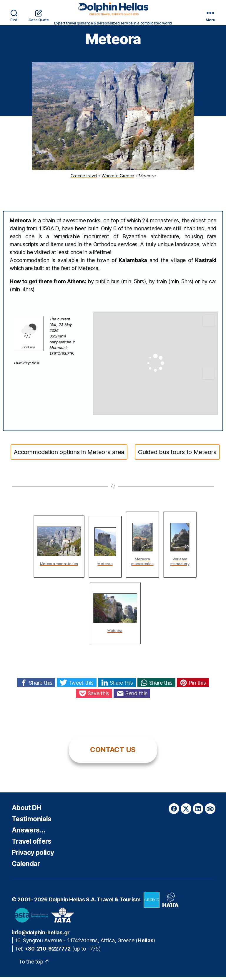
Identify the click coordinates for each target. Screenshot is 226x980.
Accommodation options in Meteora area (69, 455)
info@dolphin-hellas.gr (41, 935)
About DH (28, 811)
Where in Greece (118, 179)
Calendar (27, 866)
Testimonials (33, 822)
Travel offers (33, 844)
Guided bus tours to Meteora (177, 455)
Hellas (146, 943)
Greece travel (84, 179)
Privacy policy (35, 855)
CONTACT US (113, 753)
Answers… (29, 833)
